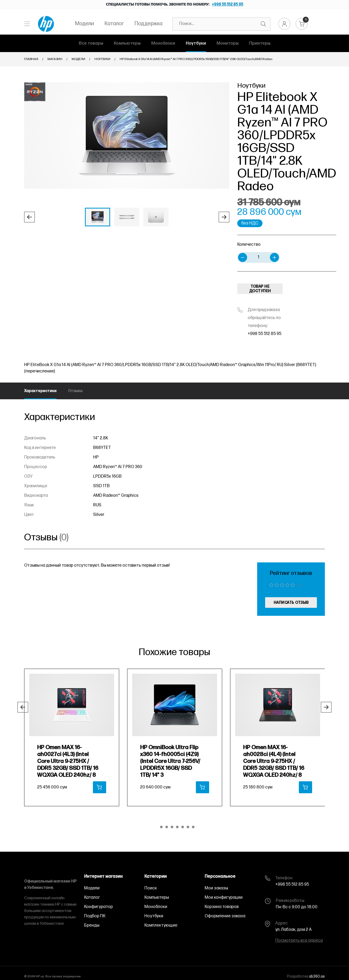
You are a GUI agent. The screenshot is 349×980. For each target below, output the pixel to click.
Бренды (92, 925)
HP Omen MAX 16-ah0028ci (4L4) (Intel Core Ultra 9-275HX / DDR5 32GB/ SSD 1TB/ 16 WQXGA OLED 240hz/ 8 (274, 761)
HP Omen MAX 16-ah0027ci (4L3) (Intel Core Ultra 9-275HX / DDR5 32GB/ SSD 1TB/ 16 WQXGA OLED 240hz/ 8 (68, 761)
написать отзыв (291, 603)
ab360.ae (317, 976)
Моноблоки (163, 43)
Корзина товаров (222, 907)
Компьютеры (127, 43)
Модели (85, 24)
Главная (31, 59)
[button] (29, 217)
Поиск (151, 888)
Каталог (114, 24)
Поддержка (148, 24)
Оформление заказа (225, 916)
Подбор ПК (95, 916)
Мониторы (228, 43)
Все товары (91, 43)
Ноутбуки (102, 59)
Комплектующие (161, 925)
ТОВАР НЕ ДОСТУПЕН (260, 289)
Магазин (55, 59)
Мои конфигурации (224, 898)
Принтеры (260, 43)
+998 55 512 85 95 (227, 4)
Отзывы (75, 391)
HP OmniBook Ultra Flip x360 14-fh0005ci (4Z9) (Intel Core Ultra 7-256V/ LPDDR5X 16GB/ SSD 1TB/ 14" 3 (170, 761)
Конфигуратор (98, 907)
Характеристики (40, 391)
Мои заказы (216, 888)
